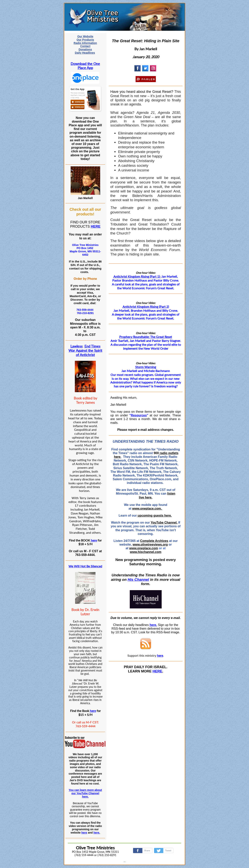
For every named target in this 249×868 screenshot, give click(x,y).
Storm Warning (146, 367)
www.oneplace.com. (147, 509)
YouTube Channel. (164, 523)
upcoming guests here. (155, 516)
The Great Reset (161, 337)
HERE (96, 226)
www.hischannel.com (146, 552)
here (94, 540)
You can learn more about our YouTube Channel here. (85, 793)
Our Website (85, 36)
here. (97, 833)
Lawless (76, 346)
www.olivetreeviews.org (150, 545)
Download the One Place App (85, 66)
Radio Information (85, 43)
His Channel (138, 580)
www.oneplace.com (144, 548)
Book (75, 610)
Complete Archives (154, 541)
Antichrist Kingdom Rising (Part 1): (137, 276)
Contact (85, 46)
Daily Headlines (85, 53)
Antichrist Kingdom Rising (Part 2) (146, 307)
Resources (139, 415)
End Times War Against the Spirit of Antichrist (85, 350)
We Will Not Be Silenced (85, 566)
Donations (85, 49)
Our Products (85, 40)
